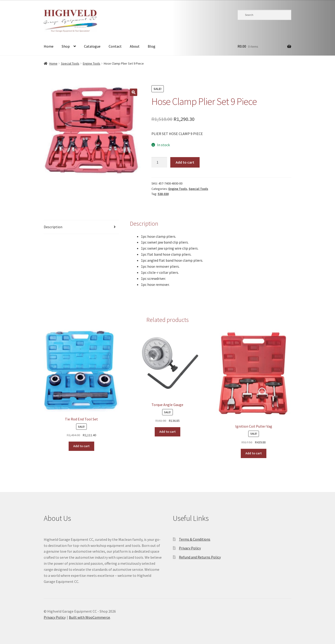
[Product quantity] (159, 162)
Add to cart (185, 162)
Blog (152, 46)
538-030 (163, 194)
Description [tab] (53, 227)
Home (49, 46)
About (135, 46)
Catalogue (92, 46)
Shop (66, 46)
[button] (134, 92)
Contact (115, 46)
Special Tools (70, 63)
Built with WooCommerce (89, 617)
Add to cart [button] (81, 446)
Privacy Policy (190, 548)
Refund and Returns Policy (200, 557)
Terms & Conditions (195, 539)
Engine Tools (92, 63)
